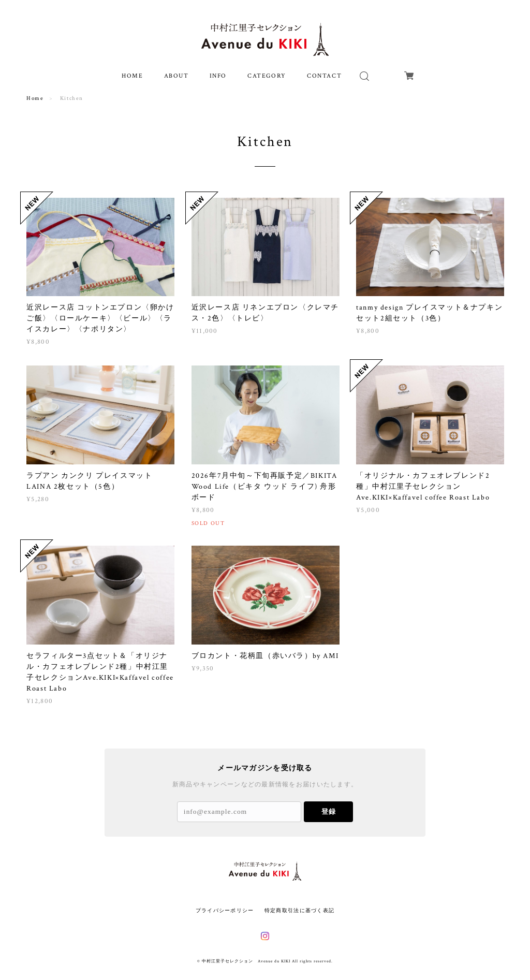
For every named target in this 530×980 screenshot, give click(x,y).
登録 (329, 811)
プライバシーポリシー (225, 910)
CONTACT (324, 76)
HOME (132, 76)
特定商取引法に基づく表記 (299, 910)
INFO (218, 76)
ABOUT (176, 76)
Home (35, 98)
